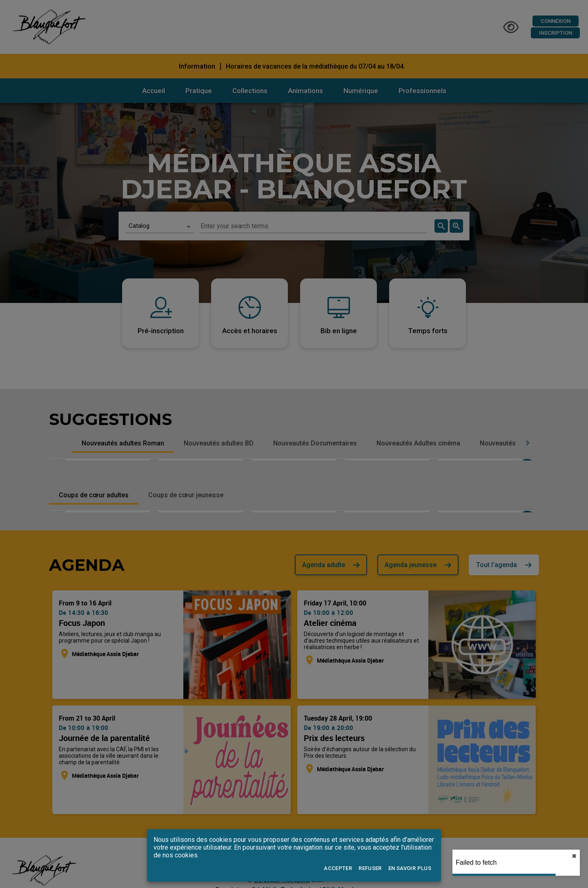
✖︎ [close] (574, 856)
